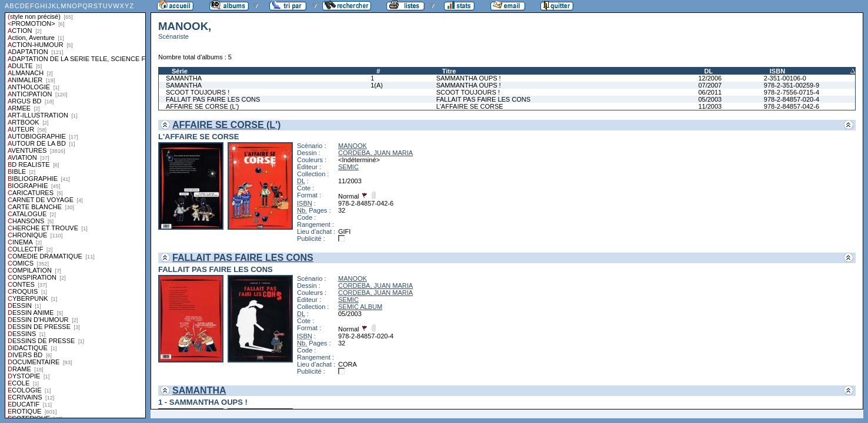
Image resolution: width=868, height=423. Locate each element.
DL (708, 71)
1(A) (377, 85)
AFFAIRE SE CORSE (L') (202, 106)
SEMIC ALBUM (360, 307)
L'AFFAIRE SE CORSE (470, 106)
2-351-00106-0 (785, 78)
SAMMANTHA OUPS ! (469, 78)
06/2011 (710, 92)
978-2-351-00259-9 (792, 85)
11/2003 (710, 106)
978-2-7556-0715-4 (792, 92)
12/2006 (710, 78)
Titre (449, 71)
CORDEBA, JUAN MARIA (375, 153)
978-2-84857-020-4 (792, 99)
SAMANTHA (184, 78)
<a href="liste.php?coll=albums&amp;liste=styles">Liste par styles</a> (75, 209)
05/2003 (710, 99)
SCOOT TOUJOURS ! (198, 92)
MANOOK (353, 146)
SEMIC (348, 167)
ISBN (777, 71)
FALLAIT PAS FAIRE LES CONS (213, 99)
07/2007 (710, 85)
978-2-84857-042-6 (792, 106)
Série (180, 71)
